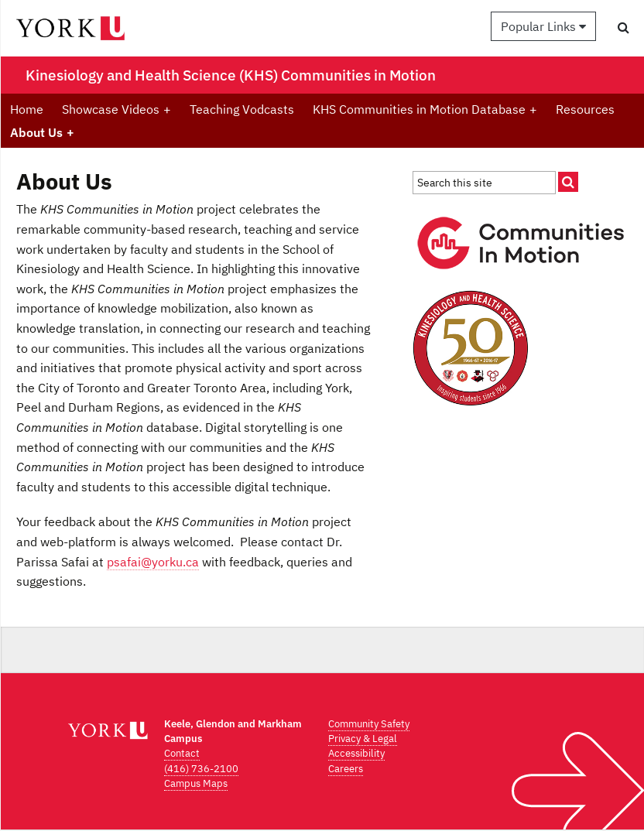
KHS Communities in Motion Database (425, 109)
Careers (346, 769)
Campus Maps (196, 783)
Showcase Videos (116, 109)
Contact (182, 753)
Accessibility (356, 753)
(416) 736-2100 (201, 769)
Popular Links (543, 26)
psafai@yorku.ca (153, 562)
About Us (42, 132)
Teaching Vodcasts (242, 109)
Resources (585, 109)
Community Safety (369, 724)
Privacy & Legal (363, 739)
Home (27, 109)
